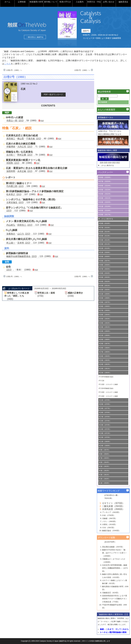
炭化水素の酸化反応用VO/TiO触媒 (26, 239)
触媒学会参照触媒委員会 (18, 256)
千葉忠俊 (30, 139)
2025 (106, 163)
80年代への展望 (14, 117)
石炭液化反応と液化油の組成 (22, 135)
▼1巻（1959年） (104, 483)
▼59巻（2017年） (105, 215)
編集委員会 (123, 2)
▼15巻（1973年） (105, 425)
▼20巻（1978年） (105, 404)
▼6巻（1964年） (104, 462)
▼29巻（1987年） (105, 344)
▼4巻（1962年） (104, 471)
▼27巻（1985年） (105, 352)
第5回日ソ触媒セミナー (19, 183)
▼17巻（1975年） (105, 417)
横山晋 (21, 139)
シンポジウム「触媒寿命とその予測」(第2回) (31, 199)
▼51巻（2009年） (105, 252)
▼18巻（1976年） (105, 412)
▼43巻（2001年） (105, 286)
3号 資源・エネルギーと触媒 (108, 384)
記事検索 (22, 2)
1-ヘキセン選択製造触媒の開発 (113, 632)
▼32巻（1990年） (105, 331)
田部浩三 (22, 225)
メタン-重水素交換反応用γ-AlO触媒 (26, 221)
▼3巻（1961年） (104, 475)
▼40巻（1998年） (105, 298)
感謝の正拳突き (75, 293)
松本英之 (11, 194)
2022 (118, 163)
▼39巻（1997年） (105, 302)
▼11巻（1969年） (105, 442)
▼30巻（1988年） (105, 339)
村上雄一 (11, 243)
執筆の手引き (65, 2)
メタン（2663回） (110, 521)
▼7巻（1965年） (104, 458)
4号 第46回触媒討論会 (106, 388)
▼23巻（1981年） (105, 369)
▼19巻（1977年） (105, 408)
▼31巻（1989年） (105, 335)
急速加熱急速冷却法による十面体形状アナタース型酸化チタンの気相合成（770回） (115, 599)
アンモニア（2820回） (111, 512)
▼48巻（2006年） (105, 265)
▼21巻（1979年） (105, 400)
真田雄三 (11, 139)
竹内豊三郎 (12, 186)
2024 (110, 163)
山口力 (21, 234)
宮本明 (21, 243)
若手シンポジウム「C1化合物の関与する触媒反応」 (34, 208)
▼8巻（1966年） (104, 454)
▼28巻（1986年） (105, 348)
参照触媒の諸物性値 (17, 253)
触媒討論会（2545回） (111, 531)
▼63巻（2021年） (105, 198)
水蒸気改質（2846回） (113, 509)
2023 (114, 163)
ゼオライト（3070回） (113, 503)
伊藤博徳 (11, 147)
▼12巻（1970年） (105, 437)
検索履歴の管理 (36, 2)
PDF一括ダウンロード (53, 94)
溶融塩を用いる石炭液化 (19, 152)
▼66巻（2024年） (105, 186)
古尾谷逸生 (12, 202)
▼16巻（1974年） (105, 421)
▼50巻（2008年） (105, 257)
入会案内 (80, 2)
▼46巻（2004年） (105, 273)
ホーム (7, 2)
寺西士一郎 (12, 121)
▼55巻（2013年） (105, 236)
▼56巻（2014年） (105, 232)
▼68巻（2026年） (105, 177)
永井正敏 (22, 171)
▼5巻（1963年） (104, 466)
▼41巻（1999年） (105, 294)
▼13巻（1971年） (105, 433)
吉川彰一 (11, 155)
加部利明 (11, 171)
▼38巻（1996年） (105, 306)
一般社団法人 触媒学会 (35, 37)
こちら (8, 64)
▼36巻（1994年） (105, 315)
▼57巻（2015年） (105, 228)
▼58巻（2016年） (105, 223)
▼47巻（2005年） (105, 269)
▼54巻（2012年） (105, 240)
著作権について (51, 2)
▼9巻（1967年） (104, 450)
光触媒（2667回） (110, 518)
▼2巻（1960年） (104, 479)
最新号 (86, 31)
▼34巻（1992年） (105, 323)
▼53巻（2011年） (105, 244)
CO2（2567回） (109, 528)
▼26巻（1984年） (105, 356)
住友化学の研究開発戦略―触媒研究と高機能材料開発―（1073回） (115, 568)
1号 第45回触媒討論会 (106, 377)
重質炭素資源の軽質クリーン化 (23, 160)
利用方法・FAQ (94, 2)
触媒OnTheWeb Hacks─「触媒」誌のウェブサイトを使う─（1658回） (114, 553)
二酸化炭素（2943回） (113, 506)
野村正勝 (22, 155)
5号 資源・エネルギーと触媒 (108, 392)
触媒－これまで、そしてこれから (114, 629)
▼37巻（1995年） (105, 310)
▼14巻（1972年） (105, 429)
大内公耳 (22, 147)
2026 (102, 163)
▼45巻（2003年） (105, 277)
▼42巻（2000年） (105, 290)
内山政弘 (11, 225)
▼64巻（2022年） (105, 194)
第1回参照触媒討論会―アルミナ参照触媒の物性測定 (35, 191)
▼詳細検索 (103, 102)
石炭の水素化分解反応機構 (21, 144)
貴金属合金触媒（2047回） (113, 547)
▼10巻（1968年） (105, 446)
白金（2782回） (109, 515)
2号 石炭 (101, 381)
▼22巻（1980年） (105, 373)
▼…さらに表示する (106, 165)
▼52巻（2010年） (105, 248)
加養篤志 (11, 234)
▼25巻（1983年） (105, 360)
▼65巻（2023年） (105, 190)
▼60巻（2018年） (105, 211)
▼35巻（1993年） (105, 319)
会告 (8, 267)
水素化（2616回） (110, 524)
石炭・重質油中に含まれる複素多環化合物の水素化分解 (37, 168)
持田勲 (10, 163)
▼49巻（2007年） (105, 261)
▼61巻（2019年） (105, 206)
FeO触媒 (12, 230)
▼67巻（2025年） (105, 181)
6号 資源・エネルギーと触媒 (108, 396)
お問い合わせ (109, 2)
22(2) (21, 121)
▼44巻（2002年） (105, 281)
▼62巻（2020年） (105, 202)
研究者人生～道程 (46, 293)
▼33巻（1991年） (105, 327)
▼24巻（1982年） (105, 364)
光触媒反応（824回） (111, 593)
